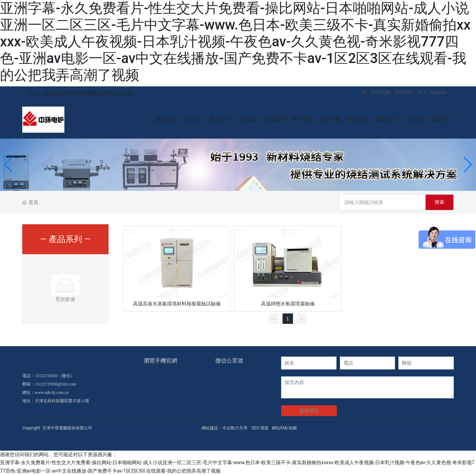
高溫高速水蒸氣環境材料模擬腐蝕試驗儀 (177, 304)
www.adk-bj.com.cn (52, 392)
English (439, 92)
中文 (422, 92)
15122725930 (46, 376)
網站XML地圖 (284, 428)
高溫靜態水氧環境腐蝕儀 (288, 304)
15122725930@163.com (55, 384)
